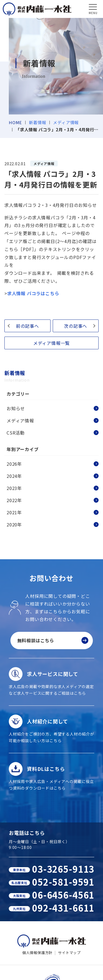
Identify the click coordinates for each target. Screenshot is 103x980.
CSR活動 (16, 433)
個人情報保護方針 (37, 953)
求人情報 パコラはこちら (33, 293)
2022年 (14, 500)
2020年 (14, 524)
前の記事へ (27, 326)
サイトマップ (69, 953)
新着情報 (37, 122)
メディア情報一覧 (51, 343)
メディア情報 (66, 122)
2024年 (14, 476)
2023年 (14, 488)
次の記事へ (76, 326)
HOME (15, 122)
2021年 (14, 512)
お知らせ (16, 408)
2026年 (14, 464)
